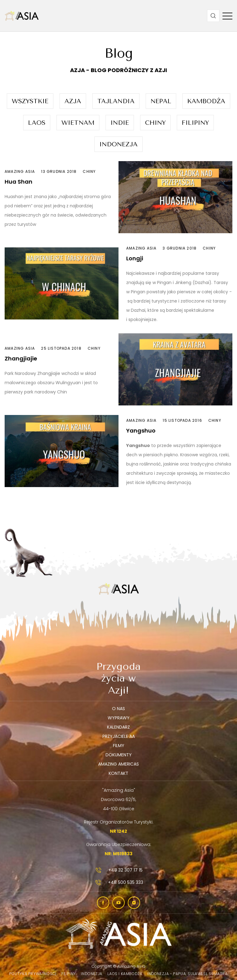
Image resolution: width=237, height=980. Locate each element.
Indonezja (118, 144)
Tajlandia (116, 101)
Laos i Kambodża (125, 974)
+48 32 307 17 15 (118, 870)
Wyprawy (119, 718)
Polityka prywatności (33, 974)
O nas (118, 709)
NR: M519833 (118, 854)
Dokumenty (119, 755)
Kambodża (206, 101)
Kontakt (118, 773)
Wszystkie (30, 101)
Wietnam (78, 123)
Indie (120, 123)
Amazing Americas (118, 764)
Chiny (155, 123)
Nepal (161, 101)
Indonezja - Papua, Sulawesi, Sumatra (188, 974)
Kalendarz (118, 727)
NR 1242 (118, 831)
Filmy (119, 746)
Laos (37, 123)
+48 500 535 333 (119, 882)
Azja (73, 101)
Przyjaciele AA (119, 736)
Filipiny (195, 123)
